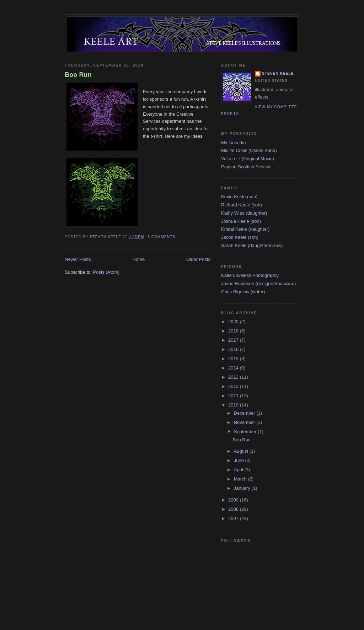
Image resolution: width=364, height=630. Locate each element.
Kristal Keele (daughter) (245, 229)
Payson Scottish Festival (246, 167)
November (245, 422)
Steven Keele (278, 73)
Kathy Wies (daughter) (244, 213)
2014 (234, 368)
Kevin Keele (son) (239, 197)
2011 (234, 396)
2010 (234, 405)
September (246, 432)
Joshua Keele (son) (241, 221)
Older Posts (198, 259)
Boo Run (78, 75)
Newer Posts (78, 259)
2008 (234, 509)
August (242, 451)
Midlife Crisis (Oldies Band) (249, 150)
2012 (234, 386)
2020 (234, 322)
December (245, 413)
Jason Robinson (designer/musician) (258, 283)
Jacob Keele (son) (240, 237)
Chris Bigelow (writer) (243, 292)
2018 (234, 331)
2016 (234, 349)
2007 (234, 518)
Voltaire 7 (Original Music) (248, 159)
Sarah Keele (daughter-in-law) (252, 245)
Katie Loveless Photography (250, 275)
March (241, 479)
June (240, 460)
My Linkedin (233, 143)
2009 (234, 500)
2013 (234, 377)
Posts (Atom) (106, 272)
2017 (234, 340)
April (239, 470)
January (243, 488)
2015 (234, 359)
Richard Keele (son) (242, 205)
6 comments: (163, 237)
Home (139, 259)
